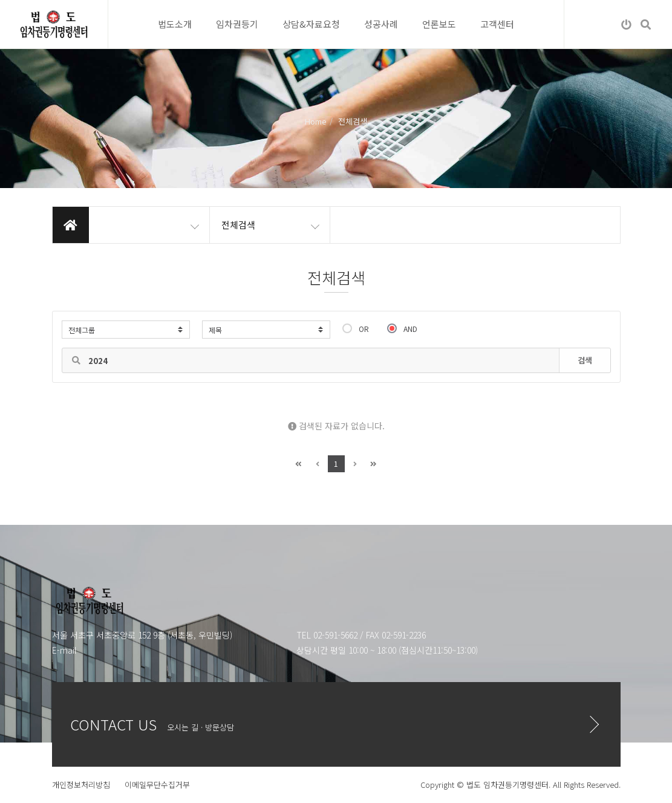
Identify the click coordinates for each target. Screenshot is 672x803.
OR (356, 328)
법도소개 (175, 24)
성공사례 (381, 24)
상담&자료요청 (311, 24)
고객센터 (497, 24)
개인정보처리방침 (81, 785)
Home (316, 121)
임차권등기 (237, 24)
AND (402, 328)
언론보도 (439, 24)
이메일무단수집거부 (157, 785)
